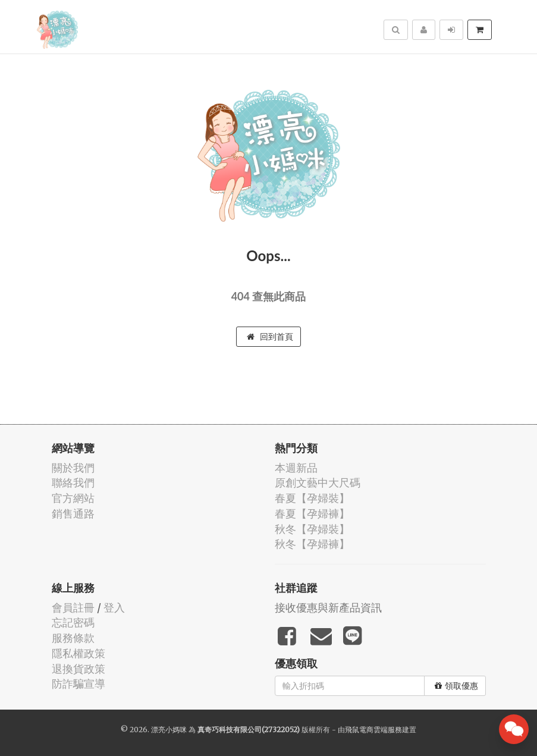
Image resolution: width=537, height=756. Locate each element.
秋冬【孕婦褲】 (312, 544)
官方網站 (73, 498)
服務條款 (73, 638)
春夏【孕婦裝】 (312, 498)
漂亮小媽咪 (169, 730)
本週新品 (296, 468)
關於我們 (73, 468)
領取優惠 (456, 686)
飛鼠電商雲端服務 (373, 730)
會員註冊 (73, 608)
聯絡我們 (73, 483)
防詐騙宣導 (78, 684)
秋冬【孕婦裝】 (312, 529)
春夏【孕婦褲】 (312, 514)
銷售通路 (73, 514)
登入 (114, 608)
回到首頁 (270, 337)
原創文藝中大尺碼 (318, 483)
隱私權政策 (78, 653)
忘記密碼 (73, 622)
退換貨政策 (78, 669)
